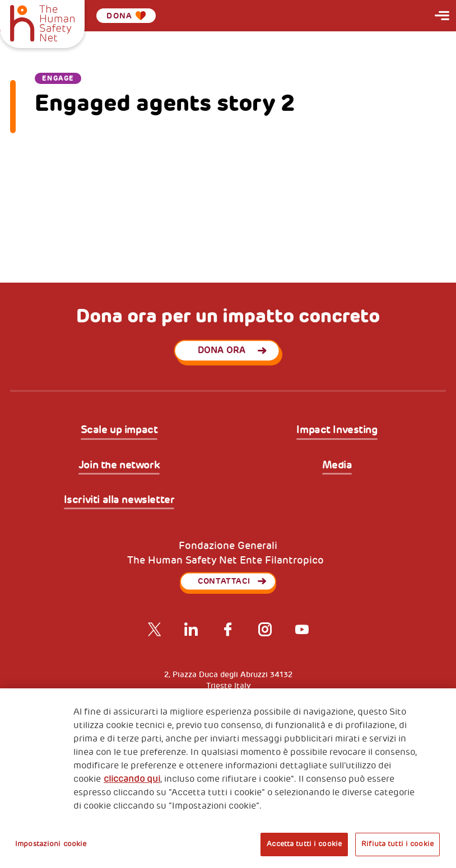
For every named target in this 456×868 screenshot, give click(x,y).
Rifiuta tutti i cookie (397, 844)
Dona (126, 16)
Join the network (119, 466)
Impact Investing (337, 430)
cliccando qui (132, 779)
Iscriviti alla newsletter (119, 500)
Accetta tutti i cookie (304, 844)
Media (337, 466)
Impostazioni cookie (51, 844)
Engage (58, 78)
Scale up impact (119, 430)
